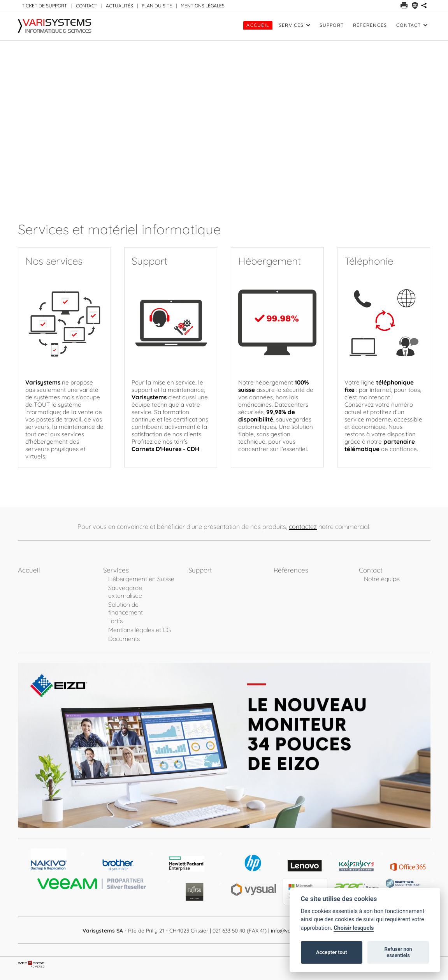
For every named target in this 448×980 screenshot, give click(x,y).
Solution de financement (126, 608)
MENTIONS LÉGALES (203, 6)
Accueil (258, 25)
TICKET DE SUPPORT (44, 6)
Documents (124, 639)
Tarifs (115, 621)
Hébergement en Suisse (141, 579)
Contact (412, 25)
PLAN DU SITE (157, 6)
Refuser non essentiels (398, 952)
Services (294, 25)
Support (332, 25)
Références (370, 25)
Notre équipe (382, 579)
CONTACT (87, 6)
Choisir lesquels (354, 928)
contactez (303, 527)
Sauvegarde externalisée (125, 592)
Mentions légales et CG (140, 630)
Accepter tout (332, 952)
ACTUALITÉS (119, 6)
